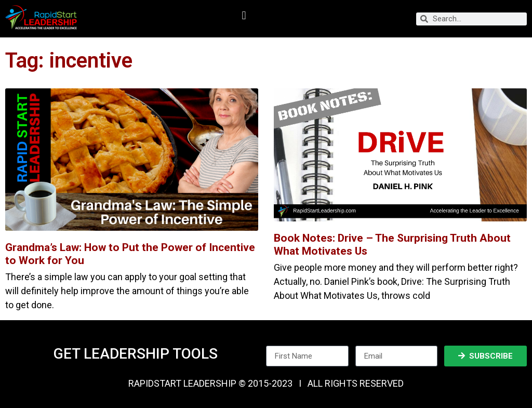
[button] (244, 16)
